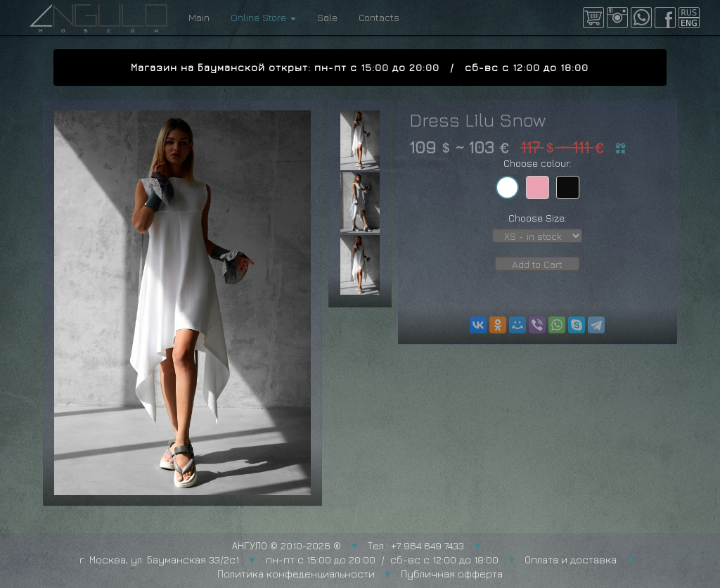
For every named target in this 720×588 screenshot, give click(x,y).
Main (199, 17)
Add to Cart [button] (537, 264)
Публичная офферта (452, 574)
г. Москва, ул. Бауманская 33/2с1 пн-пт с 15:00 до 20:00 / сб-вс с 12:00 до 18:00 (289, 560)
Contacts (379, 17)
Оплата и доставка (571, 560)
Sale (327, 17)
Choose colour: (538, 163)
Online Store (263, 17)
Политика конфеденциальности (296, 574)
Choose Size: (538, 218)
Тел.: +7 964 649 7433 (416, 545)
